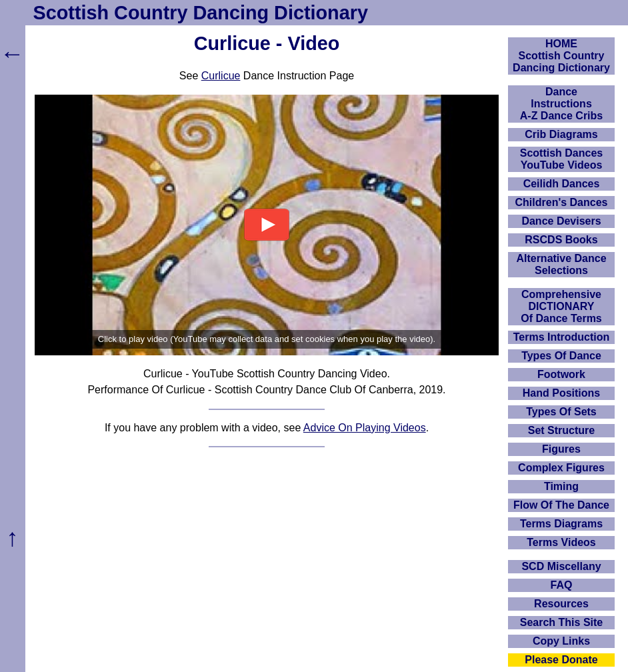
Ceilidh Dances (562, 184)
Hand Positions (561, 393)
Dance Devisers (561, 221)
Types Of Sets (561, 412)
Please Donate (561, 660)
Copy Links (561, 641)
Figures (561, 449)
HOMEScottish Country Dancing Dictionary (561, 56)
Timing (561, 486)
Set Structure (561, 430)
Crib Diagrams (561, 134)
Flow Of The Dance (561, 505)
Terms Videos (561, 542)
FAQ (562, 585)
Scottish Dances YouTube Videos (561, 159)
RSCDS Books (561, 240)
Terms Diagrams (561, 524)
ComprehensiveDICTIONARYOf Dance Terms (561, 306)
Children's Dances (562, 202)
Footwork (561, 374)
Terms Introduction (562, 337)
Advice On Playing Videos (365, 428)
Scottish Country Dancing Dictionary (201, 13)
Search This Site (562, 622)
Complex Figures (561, 468)
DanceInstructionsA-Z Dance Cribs (561, 104)
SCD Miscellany (561, 566)
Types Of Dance (561, 356)
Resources (561, 604)
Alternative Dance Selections (561, 264)
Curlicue (221, 76)
